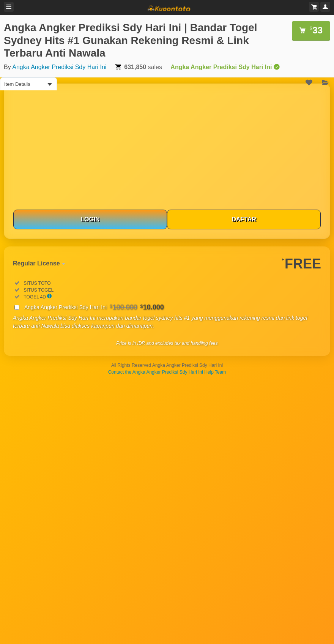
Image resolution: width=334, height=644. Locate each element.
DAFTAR (244, 219)
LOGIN (90, 219)
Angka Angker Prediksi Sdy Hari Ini (59, 67)
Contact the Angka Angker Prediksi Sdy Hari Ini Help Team (167, 372)
